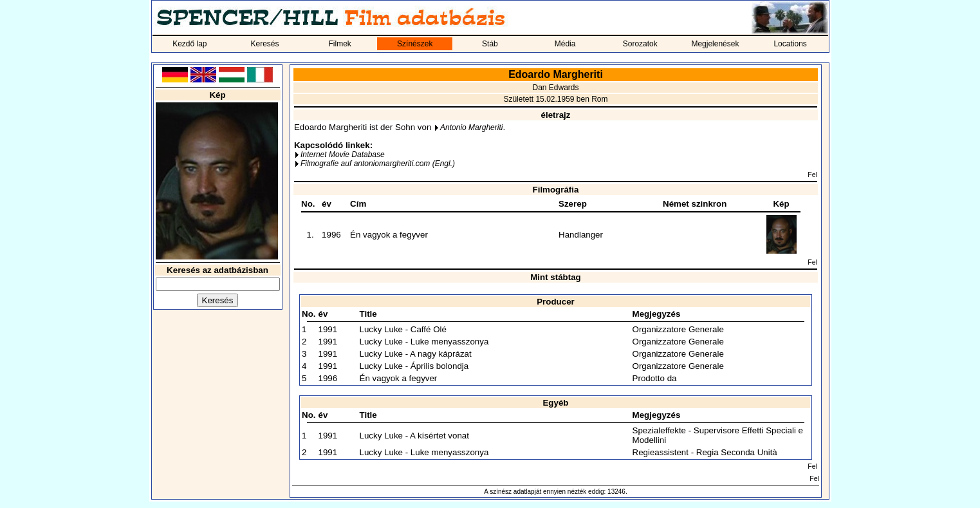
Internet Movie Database (343, 155)
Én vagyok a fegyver (389, 235)
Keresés (264, 44)
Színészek (415, 44)
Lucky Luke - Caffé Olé (403, 329)
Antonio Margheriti (471, 127)
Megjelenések (715, 44)
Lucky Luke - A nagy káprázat (416, 354)
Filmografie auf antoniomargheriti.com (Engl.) (378, 164)
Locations (790, 44)
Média (565, 44)
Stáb (490, 44)
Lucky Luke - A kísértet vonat (414, 436)
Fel (812, 174)
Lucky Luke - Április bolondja (414, 366)
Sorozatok (640, 44)
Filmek (339, 44)
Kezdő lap (190, 44)
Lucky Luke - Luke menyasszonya (424, 342)
